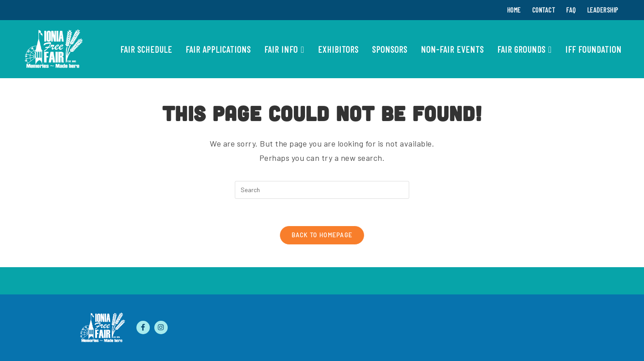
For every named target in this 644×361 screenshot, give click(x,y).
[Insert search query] (322, 190)
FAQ (571, 10)
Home (514, 10)
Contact (544, 10)
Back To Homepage (322, 235)
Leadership (603, 10)
